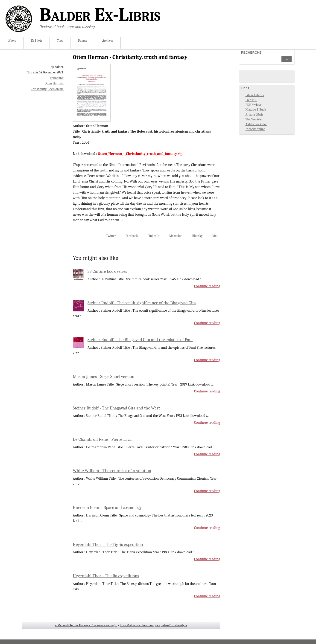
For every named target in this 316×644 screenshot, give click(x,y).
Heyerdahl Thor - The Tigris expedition (108, 545)
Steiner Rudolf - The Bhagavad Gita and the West (116, 408)
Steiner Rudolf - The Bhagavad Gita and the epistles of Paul (140, 340)
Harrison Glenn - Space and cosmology (107, 508)
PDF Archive (254, 105)
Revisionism (56, 89)
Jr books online (255, 129)
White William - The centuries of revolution (112, 471)
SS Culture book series (107, 271)
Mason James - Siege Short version (104, 377)
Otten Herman (54, 83)
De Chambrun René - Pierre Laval (103, 439)
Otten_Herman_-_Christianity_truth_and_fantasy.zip (140, 154)
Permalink (57, 78)
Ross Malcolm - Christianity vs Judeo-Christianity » (153, 625)
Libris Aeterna (255, 95)
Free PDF (251, 100)
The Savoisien (255, 119)
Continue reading (207, 286)
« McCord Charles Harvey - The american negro (86, 625)
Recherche (251, 52)
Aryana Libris (255, 115)
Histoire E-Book (256, 110)
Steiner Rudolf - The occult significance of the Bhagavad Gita (142, 303)
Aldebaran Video (256, 124)
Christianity (39, 89)
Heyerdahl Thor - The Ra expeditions (106, 576)
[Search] (261, 59)
